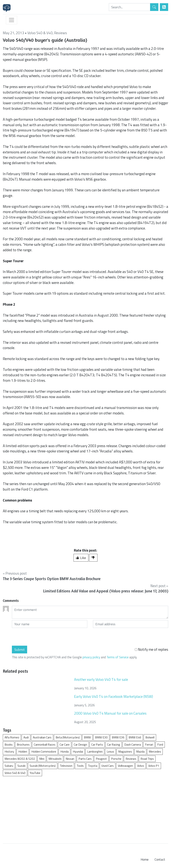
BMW (87, 737)
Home (145, 859)
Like (81, 558)
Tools (80, 766)
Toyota (93, 766)
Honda (64, 751)
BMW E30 (101, 737)
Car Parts (97, 744)
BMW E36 (118, 737)
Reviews (61, 33)
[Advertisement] (85, 808)
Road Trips (147, 759)
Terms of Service (118, 657)
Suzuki (21, 766)
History (9, 751)
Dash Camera (133, 744)
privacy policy (91, 657)
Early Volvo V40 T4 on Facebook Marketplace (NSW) (113, 696)
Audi (26, 737)
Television (66, 766)
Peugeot (101, 759)
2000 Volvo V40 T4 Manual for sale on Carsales (110, 713)
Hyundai (78, 751)
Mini (42, 759)
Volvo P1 (154, 766)
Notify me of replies (151, 649)
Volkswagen (125, 766)
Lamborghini (95, 751)
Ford (160, 744)
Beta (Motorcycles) (68, 737)
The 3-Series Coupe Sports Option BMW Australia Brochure (52, 579)
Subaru (9, 766)
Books (9, 744)
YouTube (35, 773)
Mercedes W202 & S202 (20, 759)
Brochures (23, 744)
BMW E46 (135, 737)
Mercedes (155, 751)
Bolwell (150, 737)
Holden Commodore (44, 751)
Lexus (110, 751)
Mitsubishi (55, 759)
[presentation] (41, 637)
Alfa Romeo (12, 737)
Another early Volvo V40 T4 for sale (101, 679)
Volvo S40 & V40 (40, 33)
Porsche (116, 759)
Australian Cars (42, 737)
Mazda (140, 751)
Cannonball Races (45, 744)
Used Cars (108, 766)
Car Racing (114, 744)
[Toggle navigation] (12, 20)
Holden (23, 751)
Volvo (141, 766)
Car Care (65, 744)
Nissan (70, 759)
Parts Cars (85, 759)
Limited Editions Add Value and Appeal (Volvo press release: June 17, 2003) (106, 591)
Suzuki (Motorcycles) (43, 766)
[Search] (130, 7)
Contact (160, 859)
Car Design (80, 744)
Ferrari (149, 744)
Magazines (125, 751)
